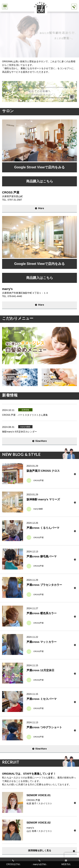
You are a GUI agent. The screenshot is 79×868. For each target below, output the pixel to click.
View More (41, 441)
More (41, 208)
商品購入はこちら (40, 181)
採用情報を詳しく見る (40, 850)
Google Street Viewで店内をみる (40, 167)
